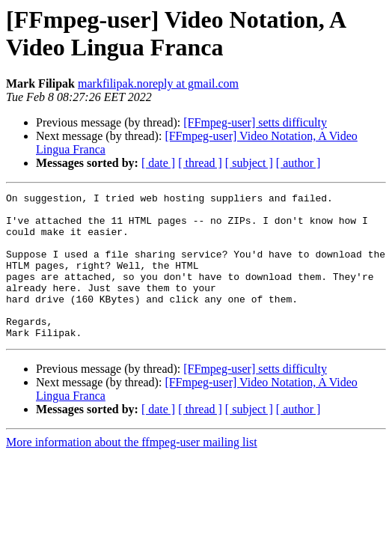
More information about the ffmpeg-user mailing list (132, 471)
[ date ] (158, 163)
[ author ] (298, 163)
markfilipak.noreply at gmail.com (158, 83)
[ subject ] (249, 163)
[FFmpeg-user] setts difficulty (255, 122)
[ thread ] (200, 163)
